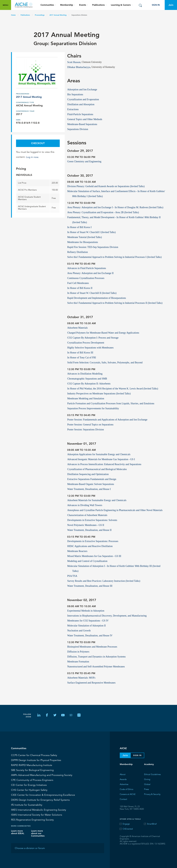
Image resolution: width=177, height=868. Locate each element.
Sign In (156, 5)
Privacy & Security (152, 794)
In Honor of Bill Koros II (80, 288)
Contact (123, 799)
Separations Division (78, 129)
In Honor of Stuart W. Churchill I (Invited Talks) (91, 232)
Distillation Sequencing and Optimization (88, 474)
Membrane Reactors (77, 551)
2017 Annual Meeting (58, 15)
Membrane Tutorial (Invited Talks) (84, 237)
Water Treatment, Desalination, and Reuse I (89, 489)
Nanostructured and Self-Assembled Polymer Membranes (96, 666)
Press (146, 789)
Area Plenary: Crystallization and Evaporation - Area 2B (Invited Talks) (103, 212)
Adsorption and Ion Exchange (82, 89)
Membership (126, 764)
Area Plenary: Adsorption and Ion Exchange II (90, 273)
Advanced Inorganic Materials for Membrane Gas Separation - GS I (101, 459)
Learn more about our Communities (38, 833)
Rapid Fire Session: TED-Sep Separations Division (93, 247)
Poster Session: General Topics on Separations (90, 424)
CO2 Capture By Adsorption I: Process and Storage (93, 338)
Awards (123, 779)
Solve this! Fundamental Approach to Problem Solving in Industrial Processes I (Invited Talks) (114, 257)
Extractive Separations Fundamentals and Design (92, 479)
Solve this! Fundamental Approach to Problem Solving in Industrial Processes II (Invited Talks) (115, 303)
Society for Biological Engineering (32, 770)
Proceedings (40, 15)
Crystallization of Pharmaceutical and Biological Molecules (97, 469)
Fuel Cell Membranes (78, 283)
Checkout (38, 143)
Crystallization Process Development (86, 343)
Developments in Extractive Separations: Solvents (92, 520)
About (123, 774)
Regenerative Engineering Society (32, 820)
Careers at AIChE (128, 794)
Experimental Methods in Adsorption (86, 611)
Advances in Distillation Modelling (85, 374)
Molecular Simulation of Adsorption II (86, 625)
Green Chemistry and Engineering (84, 161)
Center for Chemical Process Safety (34, 755)
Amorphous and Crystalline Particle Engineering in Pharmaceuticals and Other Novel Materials (115, 510)
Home (13, 15)
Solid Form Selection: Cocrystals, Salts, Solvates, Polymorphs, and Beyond (105, 362)
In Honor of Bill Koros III (80, 352)
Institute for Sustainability (27, 805)
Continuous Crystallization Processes (86, 278)
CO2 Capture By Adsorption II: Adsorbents (89, 383)
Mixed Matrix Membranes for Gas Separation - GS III (94, 556)
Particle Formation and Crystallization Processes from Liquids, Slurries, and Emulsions (111, 403)
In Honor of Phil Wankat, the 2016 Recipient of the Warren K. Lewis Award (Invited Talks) (113, 388)
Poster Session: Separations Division (86, 429)
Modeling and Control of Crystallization (87, 561)
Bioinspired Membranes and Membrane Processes (92, 647)
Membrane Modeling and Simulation (86, 398)
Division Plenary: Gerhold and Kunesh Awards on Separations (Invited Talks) (106, 186)
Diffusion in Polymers (78, 652)
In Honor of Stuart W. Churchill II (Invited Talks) (92, 293)
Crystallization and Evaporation (83, 99)
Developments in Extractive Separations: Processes (93, 541)
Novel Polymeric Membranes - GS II (86, 525)
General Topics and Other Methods (85, 119)
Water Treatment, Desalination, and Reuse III (90, 586)
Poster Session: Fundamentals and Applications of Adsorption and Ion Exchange (107, 419)
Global (147, 784)
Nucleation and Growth (79, 630)
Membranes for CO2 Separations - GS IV (88, 620)
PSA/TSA (72, 576)
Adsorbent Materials (77, 328)
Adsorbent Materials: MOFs (81, 678)
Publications (25, 15)
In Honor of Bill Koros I (79, 227)
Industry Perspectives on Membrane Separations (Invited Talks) (99, 393)
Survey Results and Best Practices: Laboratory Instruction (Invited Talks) (104, 581)
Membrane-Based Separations (82, 124)
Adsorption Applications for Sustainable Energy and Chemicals (99, 454)
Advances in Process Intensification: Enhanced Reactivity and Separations (104, 464)
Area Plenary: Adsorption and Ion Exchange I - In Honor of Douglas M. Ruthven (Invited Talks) (115, 207)
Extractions (73, 109)
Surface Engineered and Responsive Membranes (91, 683)
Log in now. (32, 157)
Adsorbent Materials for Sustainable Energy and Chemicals (97, 500)
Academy (149, 764)
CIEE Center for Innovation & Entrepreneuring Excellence (43, 795)
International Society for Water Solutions (37, 815)
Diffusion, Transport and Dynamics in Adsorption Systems (96, 656)
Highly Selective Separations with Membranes (90, 347)
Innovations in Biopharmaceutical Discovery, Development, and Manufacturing (107, 616)
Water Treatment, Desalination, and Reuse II (89, 530)
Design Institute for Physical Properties (36, 760)
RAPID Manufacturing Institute (32, 765)
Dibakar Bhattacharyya (79, 67)
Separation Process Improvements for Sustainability (93, 408)
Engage (126, 824)
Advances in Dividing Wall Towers (85, 505)
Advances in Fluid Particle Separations (87, 268)
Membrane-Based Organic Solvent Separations (91, 484)
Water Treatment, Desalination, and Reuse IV (90, 635)
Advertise (124, 784)
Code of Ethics (126, 789)
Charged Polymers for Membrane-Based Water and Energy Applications (103, 333)
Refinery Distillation (77, 252)
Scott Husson (74, 62)
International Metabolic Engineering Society (39, 810)
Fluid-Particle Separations (80, 114)
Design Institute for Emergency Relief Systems (40, 800)
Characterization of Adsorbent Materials (87, 515)
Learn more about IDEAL (18, 832)
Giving (147, 779)
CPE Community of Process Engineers (32, 780)
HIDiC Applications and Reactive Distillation (90, 546)
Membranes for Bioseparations (83, 242)
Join (171, 5)
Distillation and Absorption (81, 104)
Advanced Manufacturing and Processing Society (42, 775)
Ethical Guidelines (152, 774)
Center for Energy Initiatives (29, 785)
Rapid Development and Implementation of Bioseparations (97, 298)
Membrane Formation (78, 661)
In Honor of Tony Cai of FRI (82, 357)
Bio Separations (75, 94)
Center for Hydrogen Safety (29, 790)
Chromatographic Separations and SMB (87, 379)
